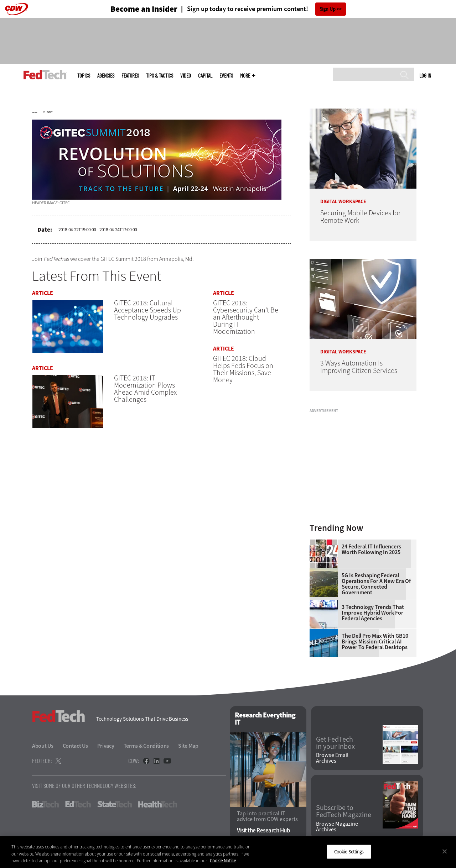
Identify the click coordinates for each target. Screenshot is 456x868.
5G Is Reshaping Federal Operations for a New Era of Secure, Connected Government (376, 584)
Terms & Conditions (146, 746)
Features (130, 76)
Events (226, 76)
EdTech (78, 804)
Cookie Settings (349, 851)
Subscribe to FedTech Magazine (344, 811)
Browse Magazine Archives (337, 827)
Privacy (106, 746)
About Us (43, 746)
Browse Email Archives (332, 758)
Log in (425, 75)
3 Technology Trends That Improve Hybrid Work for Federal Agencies (373, 613)
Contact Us (75, 746)
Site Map (188, 746)
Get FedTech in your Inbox (335, 743)
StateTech (115, 804)
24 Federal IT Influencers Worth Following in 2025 (371, 549)
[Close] (445, 851)
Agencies (106, 76)
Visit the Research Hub (263, 830)
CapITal (205, 76)
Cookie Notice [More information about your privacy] (223, 861)
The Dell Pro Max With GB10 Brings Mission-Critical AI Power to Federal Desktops (375, 642)
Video (186, 76)
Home (35, 112)
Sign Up (328, 9)
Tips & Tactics (160, 76)
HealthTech (158, 804)
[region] (228, 852)
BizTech (45, 804)
